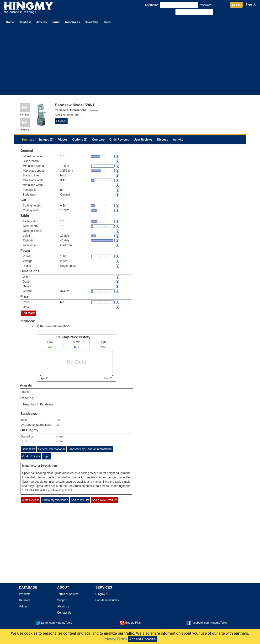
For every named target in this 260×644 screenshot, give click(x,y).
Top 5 (46, 456)
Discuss (163, 140)
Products (25, 594)
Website (93, 110)
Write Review (30, 500)
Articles (42, 22)
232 (59, 420)
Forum (56, 22)
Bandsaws (47, 404)
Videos (63, 140)
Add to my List (80, 500)
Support (62, 600)
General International (51, 449)
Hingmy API (103, 594)
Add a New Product (104, 500)
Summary (28, 140)
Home (10, 22)
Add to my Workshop (55, 500)
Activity (178, 140)
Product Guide (31, 456)
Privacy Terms (115, 639)
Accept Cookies (142, 639)
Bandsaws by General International (90, 449)
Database (25, 22)
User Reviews (143, 140)
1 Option (61, 121)
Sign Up (251, 5)
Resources (72, 22)
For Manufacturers (107, 600)
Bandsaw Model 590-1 (55, 326)
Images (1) (46, 140)
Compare (98, 140)
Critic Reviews (119, 140)
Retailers (25, 600)
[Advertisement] (130, 62)
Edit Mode (29, 313)
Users (107, 22)
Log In (236, 5)
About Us (63, 606)
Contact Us (64, 613)
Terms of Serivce (68, 594)
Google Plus (130, 623)
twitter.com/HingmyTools (54, 623)
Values (23, 606)
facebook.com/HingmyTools (207, 623)
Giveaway (91, 22)
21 (58, 425)
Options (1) (80, 140)
